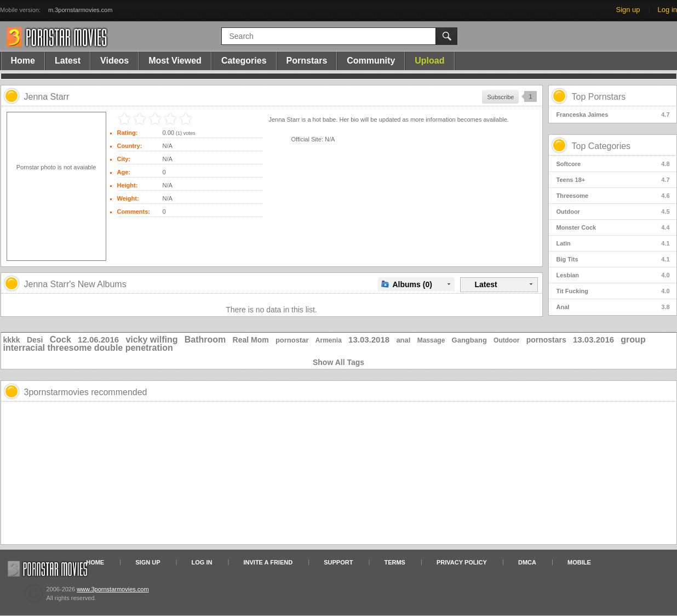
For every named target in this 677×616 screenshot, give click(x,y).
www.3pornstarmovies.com (113, 589)
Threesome (613, 196)
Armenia (329, 340)
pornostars (546, 340)
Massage (431, 340)
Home (23, 61)
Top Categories (601, 146)
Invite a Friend (268, 562)
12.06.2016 (98, 340)
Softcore (613, 164)
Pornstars (307, 61)
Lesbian (613, 275)
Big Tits (613, 259)
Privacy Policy (462, 562)
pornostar (292, 340)
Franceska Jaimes (613, 115)
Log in (667, 10)
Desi (35, 340)
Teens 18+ (613, 180)
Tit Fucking (613, 291)
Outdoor (613, 212)
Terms (395, 562)
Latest (68, 61)
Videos (114, 61)
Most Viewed (175, 61)
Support (338, 562)
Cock (61, 340)
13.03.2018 (369, 340)
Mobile (579, 562)
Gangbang (469, 340)
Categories (244, 61)
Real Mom (251, 340)
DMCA (527, 562)
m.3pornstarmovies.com (80, 10)
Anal (613, 307)
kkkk (12, 340)
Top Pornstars (599, 97)
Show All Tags (338, 362)
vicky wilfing (151, 340)
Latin (613, 243)
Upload (429, 61)
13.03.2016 (593, 340)
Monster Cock (613, 227)
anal (403, 340)
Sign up (628, 10)
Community (371, 61)
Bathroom (205, 340)
